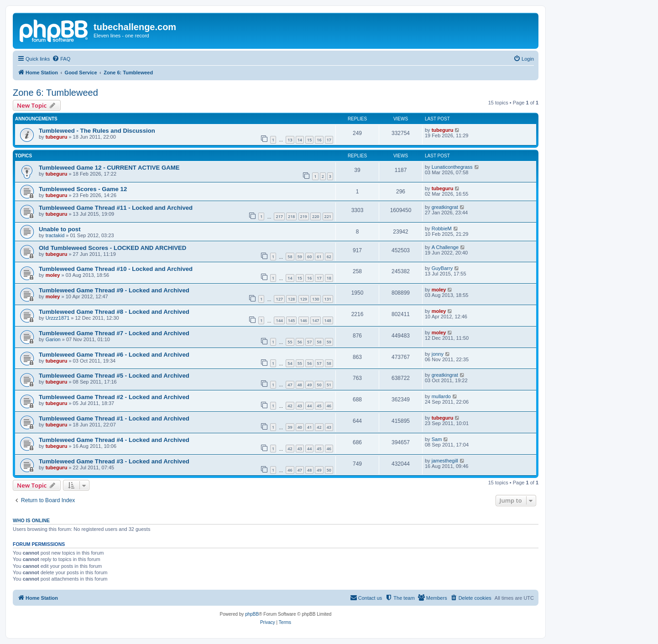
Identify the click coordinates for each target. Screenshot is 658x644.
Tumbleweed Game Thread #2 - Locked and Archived (114, 397)
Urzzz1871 (58, 318)
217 (279, 216)
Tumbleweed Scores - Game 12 (83, 189)
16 (319, 140)
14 (300, 140)
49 (309, 385)
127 (279, 299)
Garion (53, 339)
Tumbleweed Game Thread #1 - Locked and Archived (114, 418)
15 (309, 140)
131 (328, 299)
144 (279, 320)
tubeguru (57, 137)
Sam (437, 439)
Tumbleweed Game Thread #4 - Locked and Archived (114, 440)
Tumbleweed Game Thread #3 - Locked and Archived (114, 461)
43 (300, 406)
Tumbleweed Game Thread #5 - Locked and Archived (114, 376)
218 (291, 216)
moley (53, 275)
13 (290, 140)
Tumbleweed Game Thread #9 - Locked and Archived (114, 290)
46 (329, 406)
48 (300, 385)
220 (316, 216)
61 (319, 257)
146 (304, 320)
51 (329, 385)
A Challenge (445, 247)
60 (309, 257)
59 (300, 257)
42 (290, 406)
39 (290, 427)
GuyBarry (442, 268)
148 (328, 320)
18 (329, 278)
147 (316, 320)
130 (316, 299)
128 (291, 299)
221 (328, 216)
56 (300, 342)
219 (304, 216)
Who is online (31, 520)
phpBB (252, 614)
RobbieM (442, 229)
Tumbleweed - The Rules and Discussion (97, 131)
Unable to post (60, 229)
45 (319, 406)
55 (290, 342)
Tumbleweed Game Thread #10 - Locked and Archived (116, 269)
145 (291, 320)
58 (290, 257)
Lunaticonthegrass (452, 167)
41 (309, 427)
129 (304, 299)
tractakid (55, 235)
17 (329, 140)
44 (309, 406)
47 (290, 385)
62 (329, 257)
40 (300, 427)
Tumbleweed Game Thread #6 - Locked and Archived (114, 355)
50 (319, 385)
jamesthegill (445, 461)
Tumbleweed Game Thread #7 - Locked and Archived (114, 333)
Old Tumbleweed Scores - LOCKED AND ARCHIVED (112, 248)
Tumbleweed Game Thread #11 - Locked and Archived (116, 208)
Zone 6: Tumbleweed (55, 93)
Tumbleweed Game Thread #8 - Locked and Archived (114, 312)
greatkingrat (445, 207)
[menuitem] (61, 59)
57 (309, 342)
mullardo (441, 396)
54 (290, 363)
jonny (438, 354)
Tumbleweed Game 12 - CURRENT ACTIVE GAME (109, 168)
